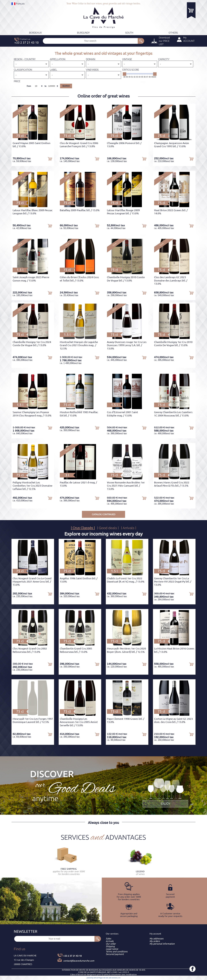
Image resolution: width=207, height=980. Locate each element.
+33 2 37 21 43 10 (72, 956)
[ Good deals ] (108, 528)
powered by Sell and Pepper (95, 978)
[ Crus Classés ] (83, 528)
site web (106, 978)
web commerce (113, 978)
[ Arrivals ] (129, 528)
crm (119, 978)
